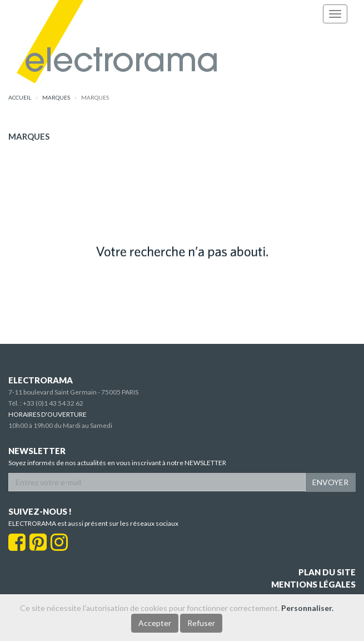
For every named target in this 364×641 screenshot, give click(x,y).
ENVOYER (330, 482)
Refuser (201, 623)
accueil (20, 97)
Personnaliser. (307, 608)
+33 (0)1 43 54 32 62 (53, 403)
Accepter (155, 623)
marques (56, 97)
